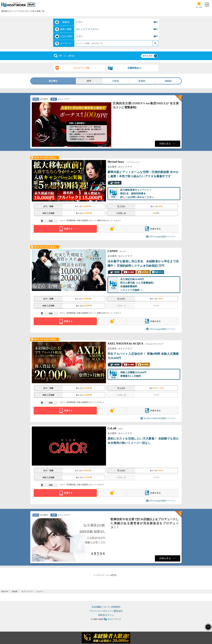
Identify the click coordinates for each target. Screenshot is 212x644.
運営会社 (118, 611)
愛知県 (31, 5)
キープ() (199, 5)
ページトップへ (208, 627)
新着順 (142, 81)
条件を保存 (148, 56)
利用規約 (116, 607)
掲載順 (168, 81)
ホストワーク (114, 619)
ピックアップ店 (81, 68)
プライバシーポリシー (101, 611)
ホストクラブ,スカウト (88, 29)
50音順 (115, 81)
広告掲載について (101, 607)
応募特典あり (134, 68)
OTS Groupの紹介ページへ (162, 237)
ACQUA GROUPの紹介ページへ (160, 418)
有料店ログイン (106, 615)
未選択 (79, 22)
